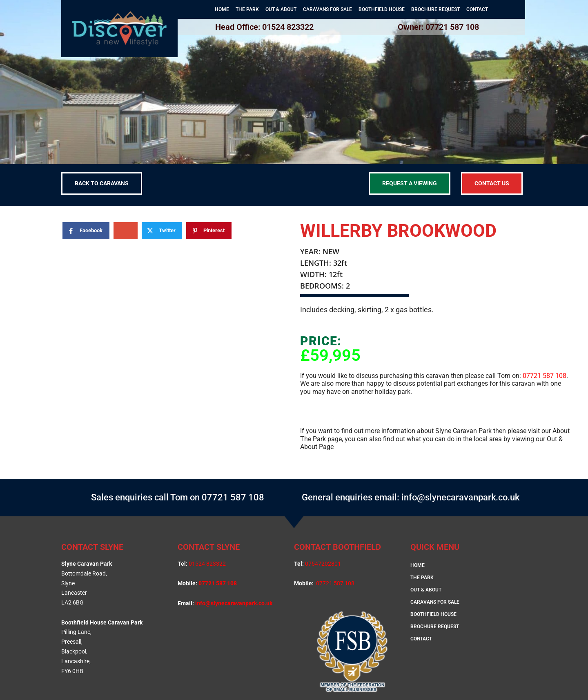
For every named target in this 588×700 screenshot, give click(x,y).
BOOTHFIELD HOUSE (382, 9)
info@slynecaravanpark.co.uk (234, 603)
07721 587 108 (545, 376)
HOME (222, 9)
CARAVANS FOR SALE (327, 9)
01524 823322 (207, 564)
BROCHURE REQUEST (435, 9)
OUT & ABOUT (281, 9)
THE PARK (247, 9)
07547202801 (323, 564)
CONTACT (477, 9)
